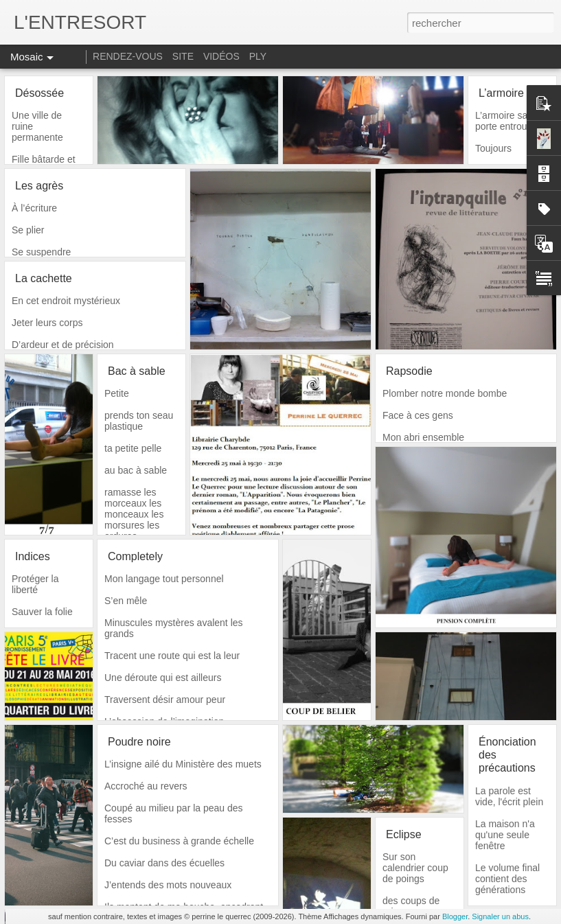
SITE (183, 56)
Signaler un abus (500, 916)
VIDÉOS (223, 56)
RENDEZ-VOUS (128, 56)
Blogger (455, 916)
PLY (258, 56)
